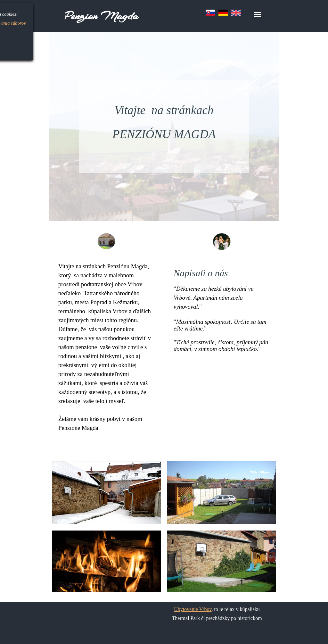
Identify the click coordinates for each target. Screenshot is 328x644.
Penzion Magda (102, 16)
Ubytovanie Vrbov (193, 609)
